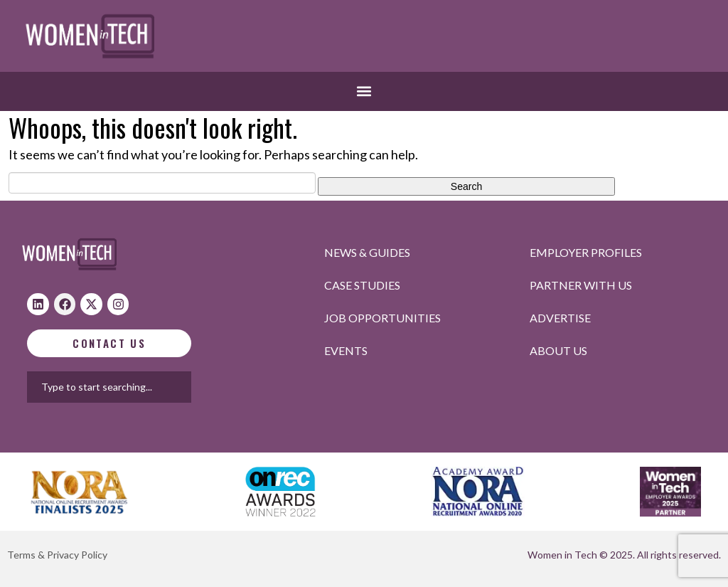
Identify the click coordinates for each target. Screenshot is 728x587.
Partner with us (581, 285)
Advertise (560, 318)
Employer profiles (586, 252)
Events (346, 350)
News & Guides (367, 252)
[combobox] (183, 387)
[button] (364, 91)
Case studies (362, 285)
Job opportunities (382, 318)
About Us (558, 350)
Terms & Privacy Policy (57, 555)
